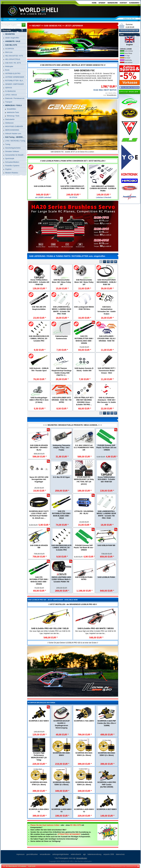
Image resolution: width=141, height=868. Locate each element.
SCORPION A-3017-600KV (39, 721)
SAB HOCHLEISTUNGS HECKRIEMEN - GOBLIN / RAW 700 (107, 282)
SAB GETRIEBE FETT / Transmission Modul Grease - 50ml (107, 371)
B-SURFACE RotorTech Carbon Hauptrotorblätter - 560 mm (39, 553)
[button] (24, 25)
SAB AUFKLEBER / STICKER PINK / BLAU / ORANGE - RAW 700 (107, 339)
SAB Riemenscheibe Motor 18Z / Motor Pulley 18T (84, 282)
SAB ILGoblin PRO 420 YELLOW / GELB (50, 628)
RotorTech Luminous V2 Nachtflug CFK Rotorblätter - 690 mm (106, 590)
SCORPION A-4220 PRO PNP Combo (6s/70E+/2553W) (107, 785)
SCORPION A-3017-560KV (107, 809)
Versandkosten (112, 95)
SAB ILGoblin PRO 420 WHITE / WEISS (96, 628)
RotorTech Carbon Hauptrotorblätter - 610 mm (106, 482)
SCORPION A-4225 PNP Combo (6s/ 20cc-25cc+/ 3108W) (107, 723)
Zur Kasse (130, 866)
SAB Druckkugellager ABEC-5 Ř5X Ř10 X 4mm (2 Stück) (39, 400)
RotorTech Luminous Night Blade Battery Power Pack (39, 590)
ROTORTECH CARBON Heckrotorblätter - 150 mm (61, 448)
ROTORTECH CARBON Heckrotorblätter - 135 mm (61, 482)
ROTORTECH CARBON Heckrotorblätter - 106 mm (84, 482)
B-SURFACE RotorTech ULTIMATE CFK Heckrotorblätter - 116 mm (39, 517)
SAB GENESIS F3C (84, 70)
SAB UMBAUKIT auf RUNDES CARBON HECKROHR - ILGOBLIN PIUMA (103, 189)
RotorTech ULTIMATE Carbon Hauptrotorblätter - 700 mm (61, 553)
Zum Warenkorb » (117, 866)
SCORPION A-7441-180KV (84, 721)
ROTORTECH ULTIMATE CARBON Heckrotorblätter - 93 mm (84, 448)
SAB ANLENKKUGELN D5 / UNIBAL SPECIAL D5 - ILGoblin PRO (39, 339)
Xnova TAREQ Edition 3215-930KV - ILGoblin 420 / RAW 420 (39, 282)
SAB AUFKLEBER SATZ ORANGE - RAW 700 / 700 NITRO (61, 400)
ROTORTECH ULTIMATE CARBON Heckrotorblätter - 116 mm (106, 448)
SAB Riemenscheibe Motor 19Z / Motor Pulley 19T (61, 282)
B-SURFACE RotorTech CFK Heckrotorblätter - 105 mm (106, 517)
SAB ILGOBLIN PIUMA (43, 186)
